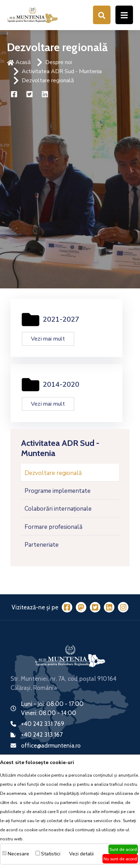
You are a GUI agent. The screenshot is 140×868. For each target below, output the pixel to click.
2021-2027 (61, 319)
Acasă (19, 62)
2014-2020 (61, 384)
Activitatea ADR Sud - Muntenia (62, 71)
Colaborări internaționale (58, 509)
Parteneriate (42, 545)
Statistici (51, 854)
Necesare (18, 854)
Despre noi (59, 62)
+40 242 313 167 (42, 735)
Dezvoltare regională (48, 80)
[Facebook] (67, 607)
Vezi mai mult (48, 339)
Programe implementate (58, 491)
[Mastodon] (81, 607)
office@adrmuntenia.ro (51, 745)
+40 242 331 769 (43, 724)
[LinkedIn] (109, 607)
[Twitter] (95, 607)
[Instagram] (123, 607)
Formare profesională (54, 527)
